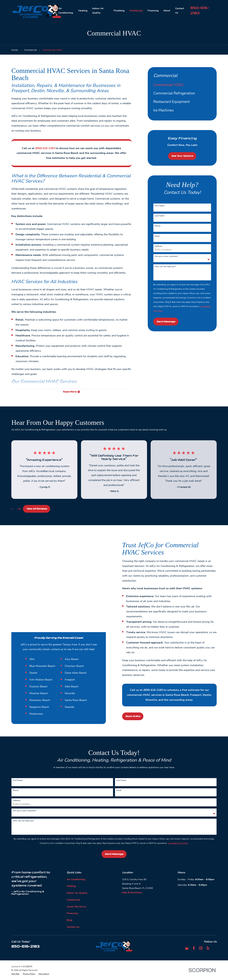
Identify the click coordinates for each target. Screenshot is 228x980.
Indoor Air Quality (77, 885)
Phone (157, 226)
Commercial (73, 892)
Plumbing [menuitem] (119, 11)
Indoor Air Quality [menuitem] (98, 11)
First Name (160, 206)
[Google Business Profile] (187, 941)
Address (158, 246)
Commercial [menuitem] (136, 11)
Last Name (160, 216)
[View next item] (19, 509)
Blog (69, 913)
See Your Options (182, 156)
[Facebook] (194, 941)
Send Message (166, 322)
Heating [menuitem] (83, 11)
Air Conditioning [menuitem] (66, 11)
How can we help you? (165, 267)
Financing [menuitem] (153, 11)
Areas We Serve (76, 899)
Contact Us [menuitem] (180, 11)
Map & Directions (132, 885)
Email (157, 236)
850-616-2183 (25, 939)
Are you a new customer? (166, 256)
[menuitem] (182, 85)
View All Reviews (37, 509)
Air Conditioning (76, 872)
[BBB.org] (215, 941)
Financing (72, 906)
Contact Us (73, 919)
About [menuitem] (167, 11)
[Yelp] (208, 941)
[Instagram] (201, 941)
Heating (71, 879)
